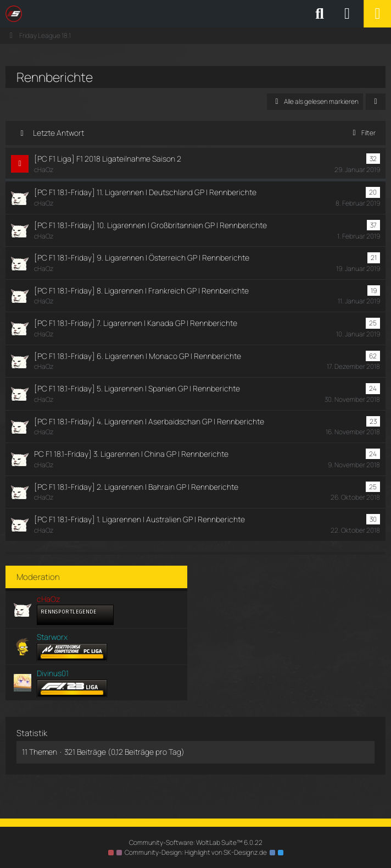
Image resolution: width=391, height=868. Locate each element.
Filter (362, 133)
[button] (376, 102)
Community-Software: (196, 842)
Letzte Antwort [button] (58, 133)
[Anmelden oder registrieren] (347, 14)
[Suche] (320, 14)
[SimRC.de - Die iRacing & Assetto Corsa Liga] (102, 14)
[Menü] (377, 14)
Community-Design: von (196, 852)
